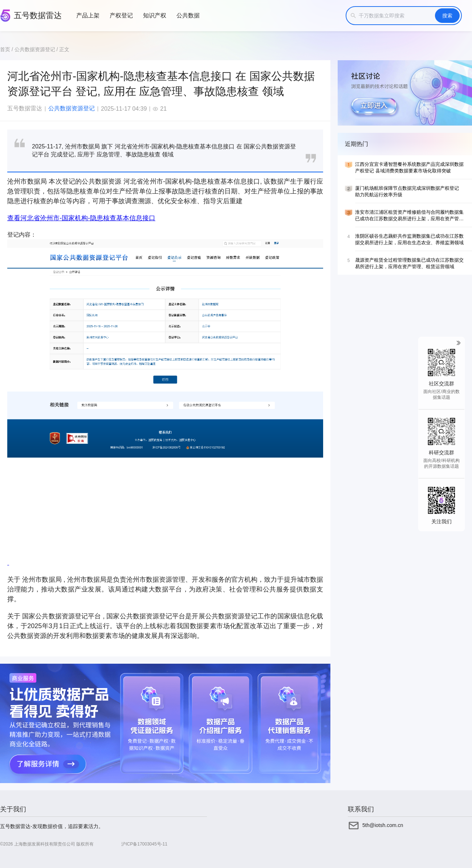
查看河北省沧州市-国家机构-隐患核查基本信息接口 (81, 218)
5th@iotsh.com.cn (383, 825)
